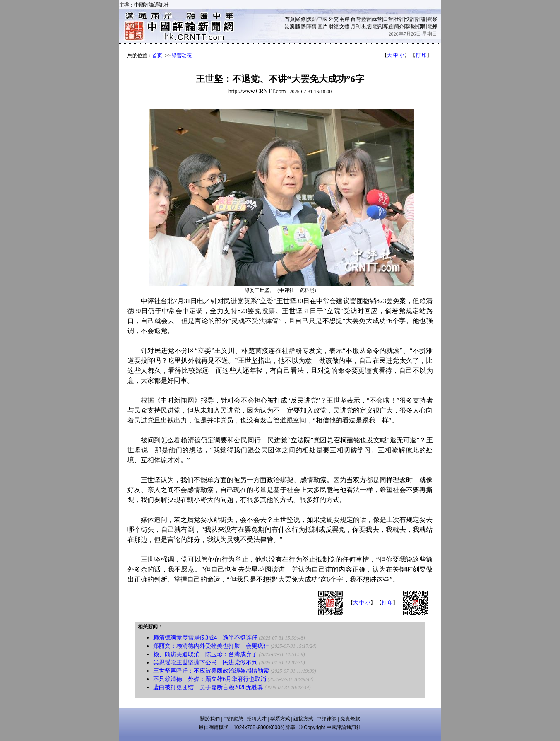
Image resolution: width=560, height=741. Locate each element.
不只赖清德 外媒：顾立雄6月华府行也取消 (210, 679)
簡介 (399, 27)
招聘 (421, 27)
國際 (301, 27)
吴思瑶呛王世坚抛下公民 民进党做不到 (205, 663)
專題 (388, 27)
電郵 (432, 27)
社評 (399, 19)
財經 (334, 27)
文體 (344, 27)
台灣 (356, 19)
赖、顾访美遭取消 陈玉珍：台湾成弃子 (205, 654)
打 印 (421, 55)
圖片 (322, 27)
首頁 (290, 19)
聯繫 (410, 27)
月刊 (356, 27)
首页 (157, 56)
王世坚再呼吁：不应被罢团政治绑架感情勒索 (211, 671)
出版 (366, 27)
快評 (410, 19)
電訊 (377, 27)
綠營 (377, 19)
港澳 (290, 27)
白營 (388, 19)
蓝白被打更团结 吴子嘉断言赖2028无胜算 (208, 687)
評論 (421, 19)
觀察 (432, 19)
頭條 (301, 19)
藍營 (366, 19)
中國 (322, 19)
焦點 (312, 19)
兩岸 (344, 19)
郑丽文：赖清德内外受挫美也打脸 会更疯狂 (211, 646)
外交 (334, 19)
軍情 (312, 27)
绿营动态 (182, 56)
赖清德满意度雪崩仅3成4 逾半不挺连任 (205, 638)
